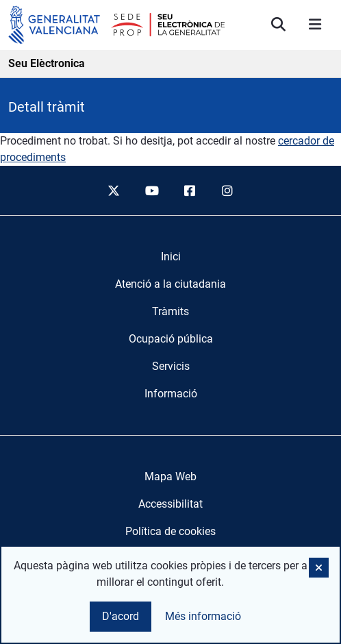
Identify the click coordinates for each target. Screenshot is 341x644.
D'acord (121, 616)
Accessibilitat (170, 504)
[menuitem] (171, 257)
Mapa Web (170, 476)
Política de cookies (170, 531)
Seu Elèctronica (47, 63)
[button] (319, 568)
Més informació (203, 616)
